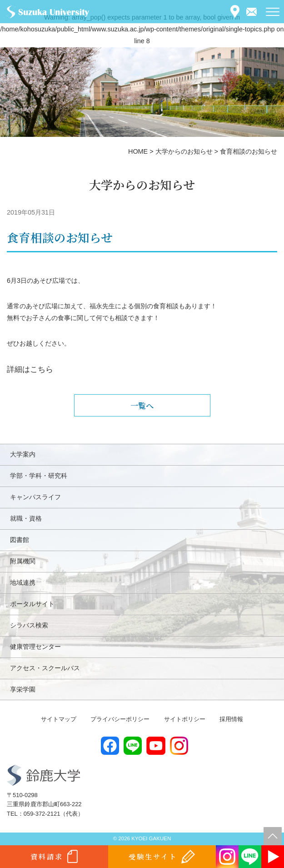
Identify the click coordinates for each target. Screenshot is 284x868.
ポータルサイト (32, 604)
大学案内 (23, 454)
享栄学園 (23, 689)
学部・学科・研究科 (39, 476)
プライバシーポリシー (120, 719)
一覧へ (142, 405)
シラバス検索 (29, 625)
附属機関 (23, 561)
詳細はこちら (30, 369)
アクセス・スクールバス (45, 668)
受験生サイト (153, 856)
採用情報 (231, 719)
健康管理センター (35, 647)
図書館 (20, 540)
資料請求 (47, 856)
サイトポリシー (185, 719)
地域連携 (23, 582)
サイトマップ (59, 719)
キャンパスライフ (35, 497)
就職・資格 (26, 518)
